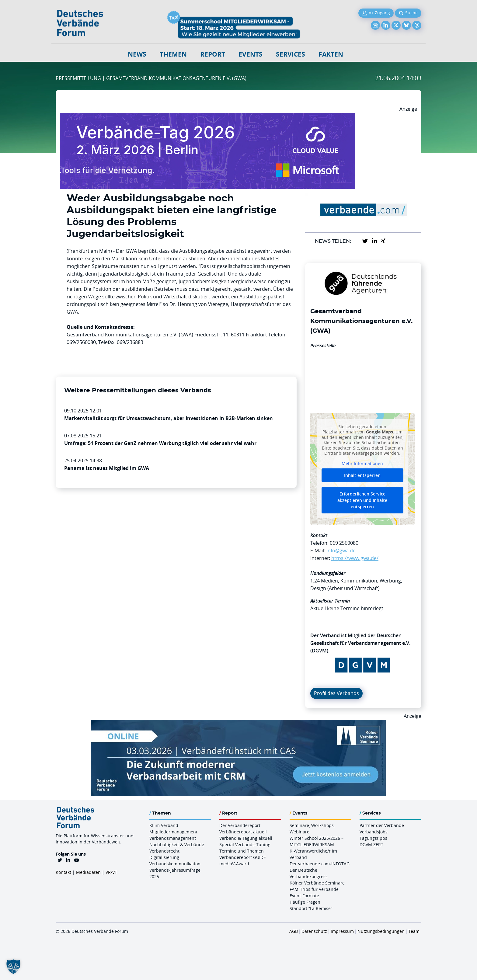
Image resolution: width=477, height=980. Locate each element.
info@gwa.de (341, 551)
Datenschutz (314, 931)
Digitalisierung (164, 857)
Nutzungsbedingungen (381, 931)
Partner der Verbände (382, 825)
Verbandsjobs (374, 832)
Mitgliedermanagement (173, 832)
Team (414, 931)
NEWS (137, 54)
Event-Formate (304, 896)
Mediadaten (88, 872)
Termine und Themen (242, 851)
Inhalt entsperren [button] (362, 475)
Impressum (342, 931)
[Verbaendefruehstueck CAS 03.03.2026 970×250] (238, 724)
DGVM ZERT (371, 844)
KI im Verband (164, 825)
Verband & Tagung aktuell (246, 838)
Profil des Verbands (336, 693)
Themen (173, 54)
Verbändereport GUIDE (243, 857)
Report (213, 54)
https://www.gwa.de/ (355, 558)
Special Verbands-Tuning (245, 844)
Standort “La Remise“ (311, 908)
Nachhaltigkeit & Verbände (177, 844)
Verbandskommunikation (175, 864)
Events (251, 54)
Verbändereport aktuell (243, 832)
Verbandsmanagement (173, 838)
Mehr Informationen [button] (362, 463)
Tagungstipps (373, 838)
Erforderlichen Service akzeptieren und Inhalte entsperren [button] (362, 500)
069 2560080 (344, 543)
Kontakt (63, 872)
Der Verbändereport (240, 825)
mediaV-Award (234, 864)
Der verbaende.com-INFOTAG (320, 864)
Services (291, 54)
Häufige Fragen (305, 902)
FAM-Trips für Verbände (314, 889)
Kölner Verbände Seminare (317, 883)
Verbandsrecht (164, 851)
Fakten (331, 54)
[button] (13, 967)
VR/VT (111, 872)
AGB (294, 931)
